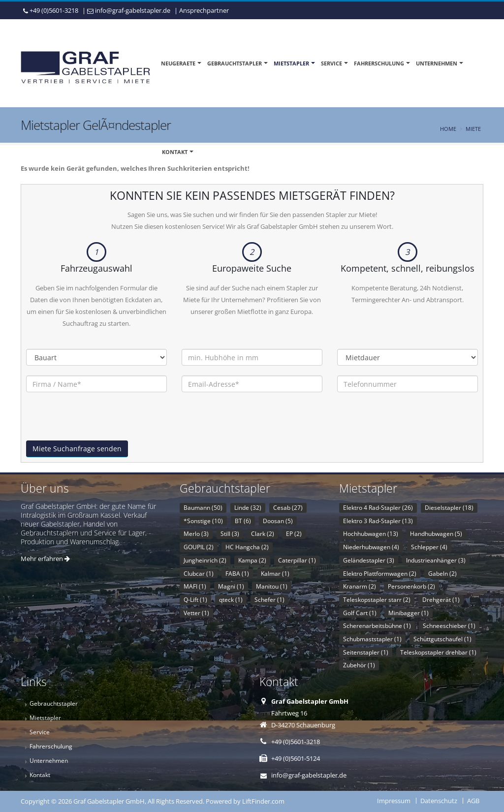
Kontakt (175, 152)
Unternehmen (437, 63)
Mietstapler (291, 63)
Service (331, 63)
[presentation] (101, 421)
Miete (473, 129)
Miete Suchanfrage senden (77, 449)
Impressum (394, 801)
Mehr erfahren (45, 559)
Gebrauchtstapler (235, 63)
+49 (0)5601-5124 (296, 758)
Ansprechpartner (204, 10)
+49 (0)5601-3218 (54, 10)
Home (448, 129)
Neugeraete (178, 63)
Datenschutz (439, 801)
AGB (473, 801)
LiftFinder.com (263, 801)
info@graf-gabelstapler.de (133, 10)
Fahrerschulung (379, 63)
